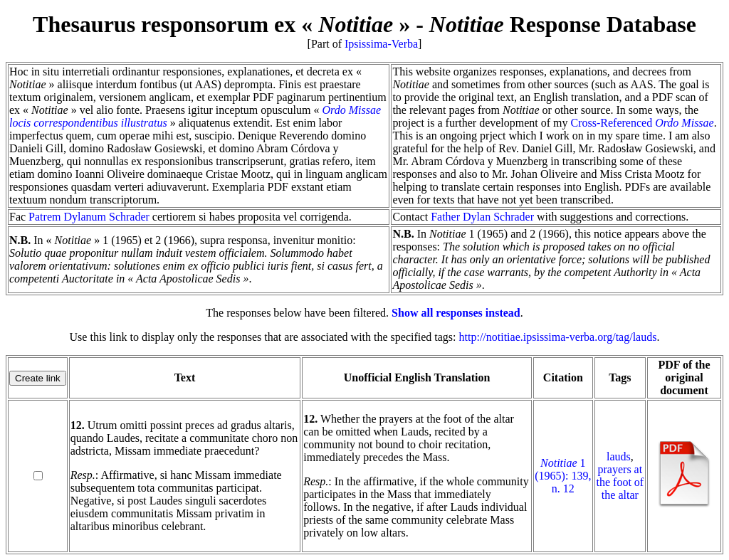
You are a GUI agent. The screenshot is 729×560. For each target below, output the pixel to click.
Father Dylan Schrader (482, 217)
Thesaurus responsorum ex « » (221, 24)
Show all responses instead (456, 313)
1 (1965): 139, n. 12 (563, 476)
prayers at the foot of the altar (620, 482)
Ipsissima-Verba (381, 44)
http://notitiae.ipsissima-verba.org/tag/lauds (558, 337)
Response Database (563, 24)
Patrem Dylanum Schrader (89, 217)
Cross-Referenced (643, 123)
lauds (619, 456)
